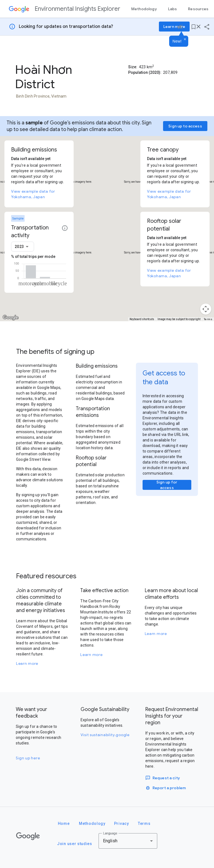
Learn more (27, 663)
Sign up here (28, 758)
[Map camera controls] (206, 309)
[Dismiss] (185, 40)
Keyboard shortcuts (142, 319)
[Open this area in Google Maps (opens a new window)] (11, 318)
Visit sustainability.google (105, 735)
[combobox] (23, 247)
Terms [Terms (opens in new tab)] (208, 319)
